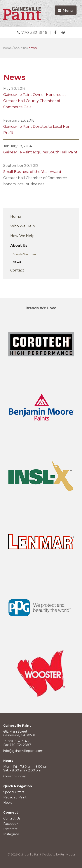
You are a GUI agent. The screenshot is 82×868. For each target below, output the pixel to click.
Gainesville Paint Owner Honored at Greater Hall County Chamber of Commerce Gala (35, 101)
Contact (17, 270)
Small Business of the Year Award (32, 172)
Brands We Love (24, 254)
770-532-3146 (33, 32)
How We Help (22, 236)
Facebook (11, 824)
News (17, 262)
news (33, 48)
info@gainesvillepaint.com (23, 751)
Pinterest (10, 829)
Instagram (11, 834)
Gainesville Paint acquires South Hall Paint (40, 152)
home (8, 48)
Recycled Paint (15, 797)
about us (20, 48)
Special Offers (14, 792)
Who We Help (23, 226)
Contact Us (12, 818)
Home (16, 217)
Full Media (68, 854)
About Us (19, 245)
